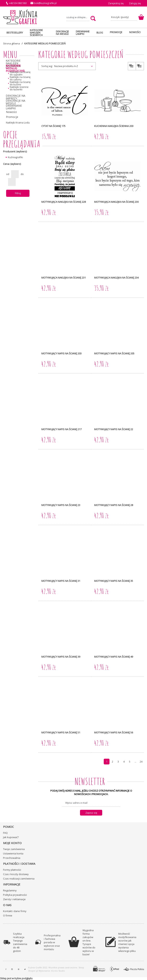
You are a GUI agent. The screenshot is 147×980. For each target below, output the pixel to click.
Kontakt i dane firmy (15, 911)
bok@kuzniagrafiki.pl (45, 3)
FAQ (5, 833)
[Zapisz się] (91, 813)
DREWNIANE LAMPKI (14, 107)
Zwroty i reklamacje (14, 899)
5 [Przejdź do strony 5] (130, 762)
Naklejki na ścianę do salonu (20, 78)
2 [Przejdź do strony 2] (112, 762)
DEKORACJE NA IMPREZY (16, 97)
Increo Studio (58, 971)
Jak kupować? (11, 837)
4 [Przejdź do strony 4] (124, 762)
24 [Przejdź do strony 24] (141, 762)
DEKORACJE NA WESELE (16, 102)
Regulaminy (10, 890)
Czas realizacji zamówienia (19, 879)
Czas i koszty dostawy (16, 874)
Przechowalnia (12, 858)
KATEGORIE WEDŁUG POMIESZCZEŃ (15, 68)
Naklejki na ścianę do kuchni (20, 83)
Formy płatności (12, 870)
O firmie (8, 915)
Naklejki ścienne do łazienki (19, 88)
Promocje (12, 117)
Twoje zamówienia (14, 849)
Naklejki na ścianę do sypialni (20, 73)
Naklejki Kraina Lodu (18, 123)
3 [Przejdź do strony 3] (118, 762)
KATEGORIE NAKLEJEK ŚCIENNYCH (13, 63)
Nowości (11, 112)
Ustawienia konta (13, 853)
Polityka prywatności (15, 895)
